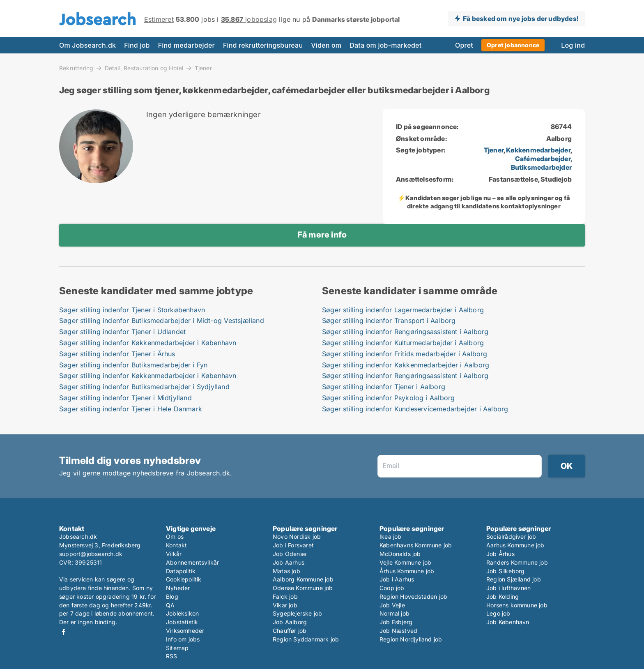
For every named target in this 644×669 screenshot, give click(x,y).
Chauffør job (290, 631)
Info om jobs (183, 639)
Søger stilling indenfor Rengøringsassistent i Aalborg (405, 332)
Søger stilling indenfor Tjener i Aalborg (384, 387)
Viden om (326, 45)
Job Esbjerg (396, 622)
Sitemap (177, 648)
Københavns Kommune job (416, 545)
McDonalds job (400, 554)
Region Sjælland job (514, 579)
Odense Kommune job (303, 588)
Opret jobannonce (513, 45)
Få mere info (322, 235)
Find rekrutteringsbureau (263, 45)
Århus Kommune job (407, 571)
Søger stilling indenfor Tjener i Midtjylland (125, 398)
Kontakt (176, 545)
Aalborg (559, 138)
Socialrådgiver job (511, 536)
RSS (172, 656)
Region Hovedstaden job (413, 596)
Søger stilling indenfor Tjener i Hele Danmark (131, 409)
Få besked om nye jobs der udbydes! (521, 18)
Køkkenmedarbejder (538, 150)
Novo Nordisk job (297, 536)
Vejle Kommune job (405, 562)
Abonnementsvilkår (192, 562)
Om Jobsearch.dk (87, 45)
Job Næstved (398, 631)
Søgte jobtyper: (421, 150)
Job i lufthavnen (508, 588)
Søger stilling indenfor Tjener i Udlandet (122, 332)
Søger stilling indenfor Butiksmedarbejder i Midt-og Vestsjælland (162, 321)
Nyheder (178, 588)
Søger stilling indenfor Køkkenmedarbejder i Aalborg (406, 365)
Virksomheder (185, 631)
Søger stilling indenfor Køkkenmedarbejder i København (148, 343)
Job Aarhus (289, 562)
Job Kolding (503, 596)
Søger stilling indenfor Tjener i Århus (117, 354)
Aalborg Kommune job (303, 579)
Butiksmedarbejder (541, 167)
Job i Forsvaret (293, 545)
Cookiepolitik (184, 579)
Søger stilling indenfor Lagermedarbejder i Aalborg (403, 310)
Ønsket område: (421, 138)
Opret (464, 45)
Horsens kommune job (517, 605)
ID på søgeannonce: (427, 127)
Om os (175, 536)
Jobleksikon (182, 613)
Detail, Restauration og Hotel (144, 68)
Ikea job (391, 536)
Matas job (286, 571)
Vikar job (285, 605)
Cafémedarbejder (543, 159)
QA (170, 605)
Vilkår (174, 554)
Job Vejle (392, 605)
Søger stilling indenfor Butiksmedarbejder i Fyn (133, 365)
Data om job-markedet (385, 45)
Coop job (392, 588)
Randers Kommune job (517, 562)
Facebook (64, 632)
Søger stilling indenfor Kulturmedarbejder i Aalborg (403, 343)
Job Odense (290, 554)
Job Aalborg (290, 622)
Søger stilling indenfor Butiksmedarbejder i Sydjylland (144, 387)
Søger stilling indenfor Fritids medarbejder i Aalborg (405, 354)
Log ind (573, 45)
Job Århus (500, 554)
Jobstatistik (182, 622)
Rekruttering (76, 68)
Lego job (498, 613)
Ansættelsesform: (425, 179)
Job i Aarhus (397, 579)
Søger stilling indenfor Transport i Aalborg (389, 321)
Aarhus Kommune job (515, 545)
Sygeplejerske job (297, 613)
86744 (561, 127)
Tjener (203, 68)
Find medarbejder (186, 45)
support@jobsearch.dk (91, 554)
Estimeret (159, 19)
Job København (508, 622)
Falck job (285, 596)
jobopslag (249, 19)
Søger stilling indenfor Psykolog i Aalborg (388, 398)
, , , (528, 159)
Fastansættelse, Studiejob (530, 179)
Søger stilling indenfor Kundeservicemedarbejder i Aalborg (415, 409)
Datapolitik (181, 571)
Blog (172, 596)
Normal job (394, 613)
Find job (137, 45)
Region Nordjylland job (411, 639)
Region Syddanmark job (306, 639)
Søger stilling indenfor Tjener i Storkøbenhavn (132, 310)
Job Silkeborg (506, 571)
